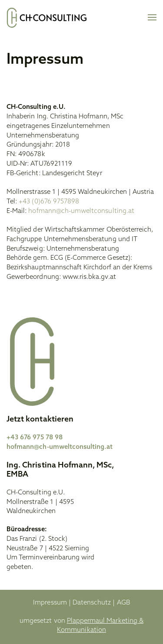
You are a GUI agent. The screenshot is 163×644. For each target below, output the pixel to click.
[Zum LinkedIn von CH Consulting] (140, 516)
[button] (152, 17)
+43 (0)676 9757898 (49, 202)
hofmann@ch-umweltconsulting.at (81, 211)
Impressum (50, 603)
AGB (123, 603)
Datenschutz (92, 603)
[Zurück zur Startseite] (47, 17)
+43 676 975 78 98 (35, 438)
